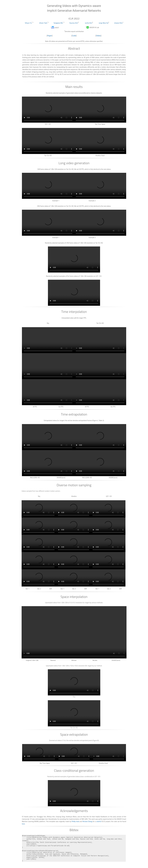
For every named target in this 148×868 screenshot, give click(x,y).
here (23, 824)
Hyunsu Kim (74, 23)
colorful (99, 821)
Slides (98, 36)
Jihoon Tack (43, 23)
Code (74, 36)
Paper (50, 36)
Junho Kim (89, 23)
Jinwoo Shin (118, 23)
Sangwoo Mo (58, 23)
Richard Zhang (87, 821)
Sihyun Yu (28, 23)
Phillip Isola (75, 821)
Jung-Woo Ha (104, 23)
